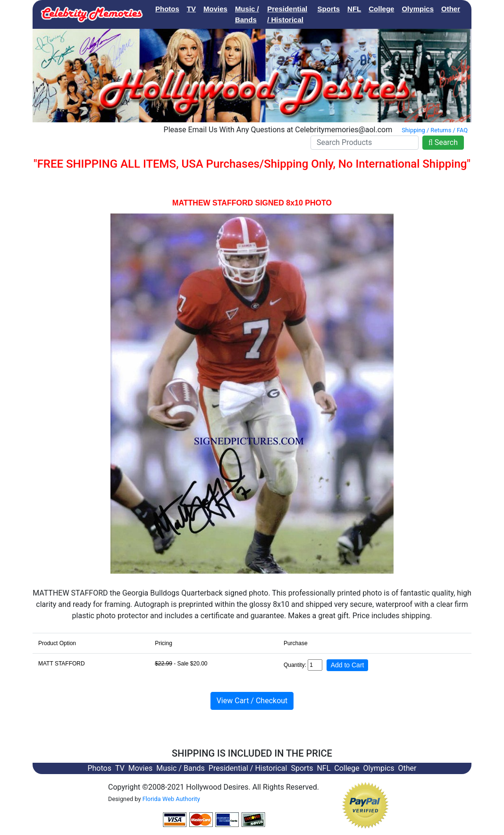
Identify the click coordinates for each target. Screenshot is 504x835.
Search (443, 142)
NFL (354, 9)
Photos (167, 9)
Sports (329, 9)
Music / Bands (247, 14)
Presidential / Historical (287, 14)
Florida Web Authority (171, 799)
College (381, 9)
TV (191, 9)
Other (451, 9)
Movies (215, 9)
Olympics (418, 9)
